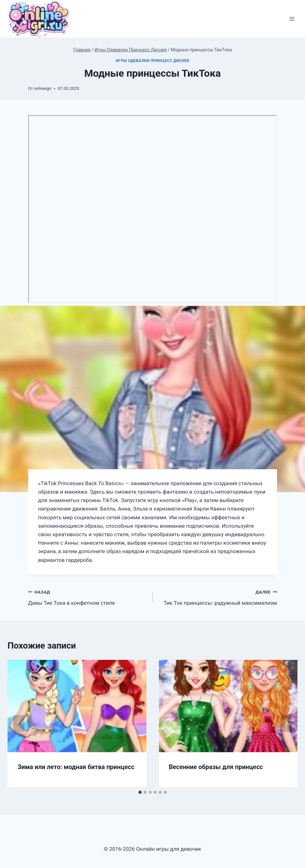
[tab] (140, 792)
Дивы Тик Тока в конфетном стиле (88, 597)
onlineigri (43, 88)
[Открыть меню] (292, 19)
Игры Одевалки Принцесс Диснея (153, 61)
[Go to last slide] (19, 723)
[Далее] (286, 723)
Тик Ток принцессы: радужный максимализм (218, 597)
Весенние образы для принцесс (216, 767)
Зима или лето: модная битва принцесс (76, 767)
